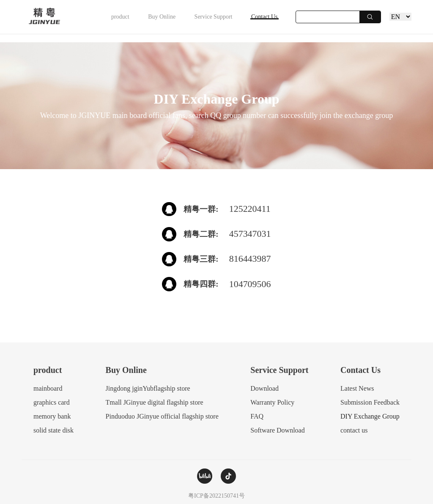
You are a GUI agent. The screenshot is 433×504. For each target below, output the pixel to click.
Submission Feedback (370, 402)
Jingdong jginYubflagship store (148, 388)
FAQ (257, 416)
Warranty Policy (272, 402)
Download (264, 388)
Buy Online (124, 21)
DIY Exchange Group (370, 416)
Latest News (357, 388)
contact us (354, 430)
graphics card (52, 402)
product (68, 21)
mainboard (48, 388)
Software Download (277, 430)
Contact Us (257, 21)
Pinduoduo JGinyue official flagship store (162, 416)
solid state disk (53, 430)
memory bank (52, 416)
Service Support (191, 21)
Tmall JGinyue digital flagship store (155, 402)
